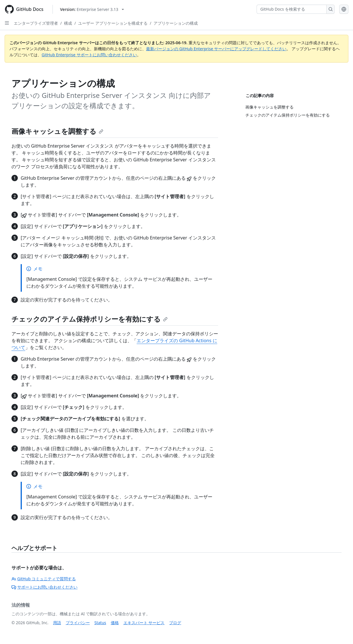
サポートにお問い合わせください (44, 587)
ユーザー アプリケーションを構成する (113, 23)
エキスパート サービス (144, 623)
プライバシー (78, 623)
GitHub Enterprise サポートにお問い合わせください (89, 55)
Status (100, 623)
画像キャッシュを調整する (57, 131)
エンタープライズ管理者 (36, 23)
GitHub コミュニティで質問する (44, 579)
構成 (68, 23)
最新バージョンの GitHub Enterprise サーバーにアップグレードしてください (216, 49)
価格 (115, 623)
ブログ (175, 623)
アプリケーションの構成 (176, 23)
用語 (57, 623)
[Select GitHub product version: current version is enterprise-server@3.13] (92, 9)
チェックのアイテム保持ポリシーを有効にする (90, 319)
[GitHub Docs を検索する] (292, 9)
